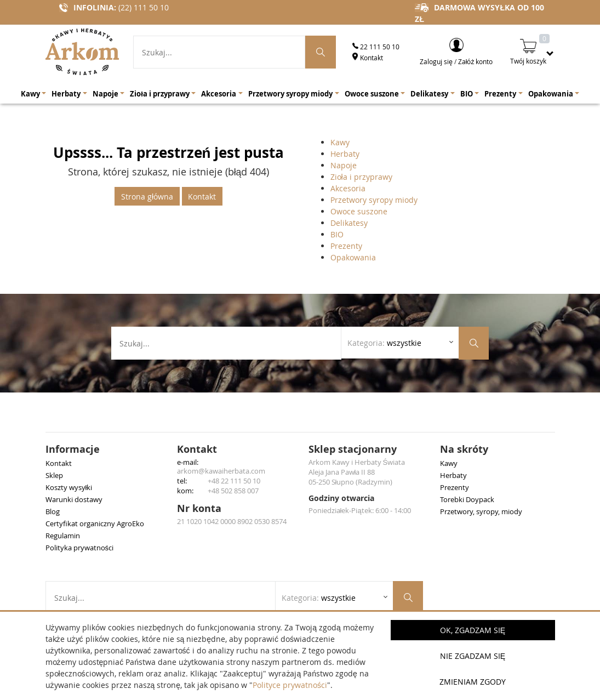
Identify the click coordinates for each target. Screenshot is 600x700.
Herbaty (345, 154)
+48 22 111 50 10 (234, 481)
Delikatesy (349, 223)
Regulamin (63, 536)
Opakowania (353, 257)
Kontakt (368, 58)
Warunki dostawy (74, 499)
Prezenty (346, 246)
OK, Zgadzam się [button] (473, 630)
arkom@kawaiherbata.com (221, 471)
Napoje (344, 165)
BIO (337, 234)
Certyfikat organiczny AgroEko (95, 523)
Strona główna (147, 197)
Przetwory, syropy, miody (481, 511)
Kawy (340, 142)
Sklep (54, 475)
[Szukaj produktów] (321, 52)
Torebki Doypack (467, 499)
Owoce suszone (359, 211)
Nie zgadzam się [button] (473, 656)
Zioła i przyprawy (361, 177)
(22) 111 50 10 (144, 7)
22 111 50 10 (376, 47)
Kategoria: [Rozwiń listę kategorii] (384, 343)
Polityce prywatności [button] (290, 685)
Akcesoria (348, 188)
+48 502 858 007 (233, 491)
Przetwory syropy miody (374, 200)
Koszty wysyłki (69, 487)
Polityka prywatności (80, 548)
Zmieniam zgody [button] (473, 682)
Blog (53, 511)
